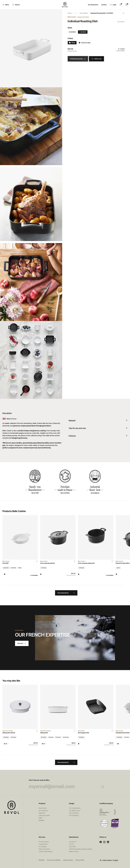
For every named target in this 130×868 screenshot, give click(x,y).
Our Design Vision (75, 810)
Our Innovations (74, 813)
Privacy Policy (80, 860)
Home (70, 13)
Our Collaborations (75, 808)
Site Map (42, 860)
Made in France (74, 851)
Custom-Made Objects (46, 851)
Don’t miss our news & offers (65, 784)
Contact (104, 5)
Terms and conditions (54, 860)
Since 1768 (72, 847)
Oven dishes (84, 13)
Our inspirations (74, 815)
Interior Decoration (44, 849)
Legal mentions (68, 860)
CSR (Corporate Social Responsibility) (80, 849)
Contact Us (73, 842)
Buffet (40, 818)
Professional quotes (78, 59)
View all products (66, 593)
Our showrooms (93, 5)
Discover (22, 643)
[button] (113, 5)
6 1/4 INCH (72, 32)
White (72, 43)
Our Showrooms (44, 842)
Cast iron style (85, 43)
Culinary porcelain (44, 815)
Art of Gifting (43, 847)
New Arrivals (43, 808)
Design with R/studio (85, 17)
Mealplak (41, 820)
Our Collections (43, 810)
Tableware (42, 813)
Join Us (71, 844)
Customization (43, 844)
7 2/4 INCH (83, 32)
